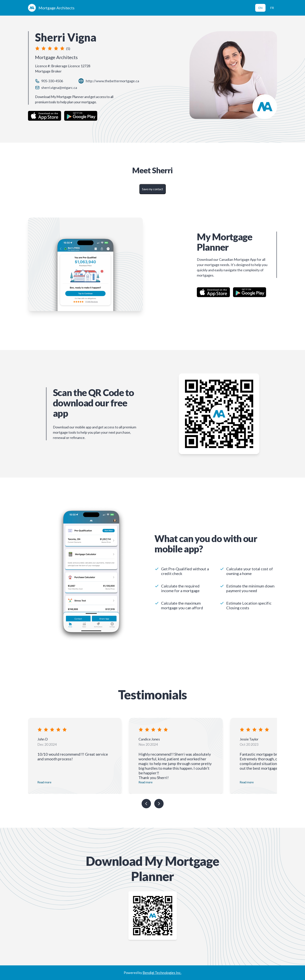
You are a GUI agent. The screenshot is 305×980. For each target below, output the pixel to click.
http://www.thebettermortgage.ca (112, 81)
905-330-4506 (52, 81)
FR (272, 8)
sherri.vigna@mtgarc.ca (59, 88)
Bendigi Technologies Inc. (162, 973)
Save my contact (152, 189)
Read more (44, 782)
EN (260, 8)
